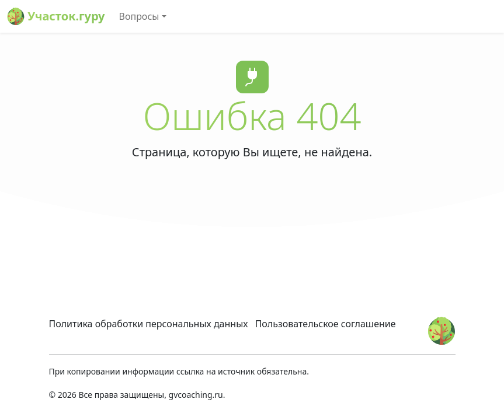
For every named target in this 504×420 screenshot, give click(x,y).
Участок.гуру (56, 16)
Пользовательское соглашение (326, 324)
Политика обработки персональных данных (149, 324)
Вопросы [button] (139, 16)
